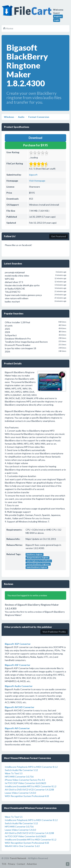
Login (57, 20)
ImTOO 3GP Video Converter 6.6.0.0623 (25, 783)
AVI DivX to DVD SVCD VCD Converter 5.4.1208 (29, 790)
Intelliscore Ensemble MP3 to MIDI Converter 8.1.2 (31, 786)
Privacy (12, 864)
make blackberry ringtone (37, 567)
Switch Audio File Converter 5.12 (21, 770)
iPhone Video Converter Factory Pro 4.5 (25, 780)
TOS (4, 864)
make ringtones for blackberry (39, 561)
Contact (21, 864)
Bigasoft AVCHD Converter (20, 707)
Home (8, 28)
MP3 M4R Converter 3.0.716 (19, 777)
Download (35, 138)
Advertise (32, 864)
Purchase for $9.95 (35, 145)
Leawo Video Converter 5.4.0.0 (20, 793)
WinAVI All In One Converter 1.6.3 (22, 846)
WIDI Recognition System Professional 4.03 (27, 796)
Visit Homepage (37, 181)
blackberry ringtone (34, 554)
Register (58, 16)
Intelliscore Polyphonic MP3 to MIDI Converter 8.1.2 (31, 767)
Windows (9, 117)
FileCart (27, 12)
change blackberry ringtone (37, 558)
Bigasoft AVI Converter (17, 728)
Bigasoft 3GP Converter (18, 644)
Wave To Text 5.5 (14, 773)
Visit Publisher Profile (54, 632)
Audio (21, 117)
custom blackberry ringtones (38, 564)
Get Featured (59, 236)
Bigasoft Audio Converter (19, 686)
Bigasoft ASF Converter (18, 665)
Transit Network (18, 858)
